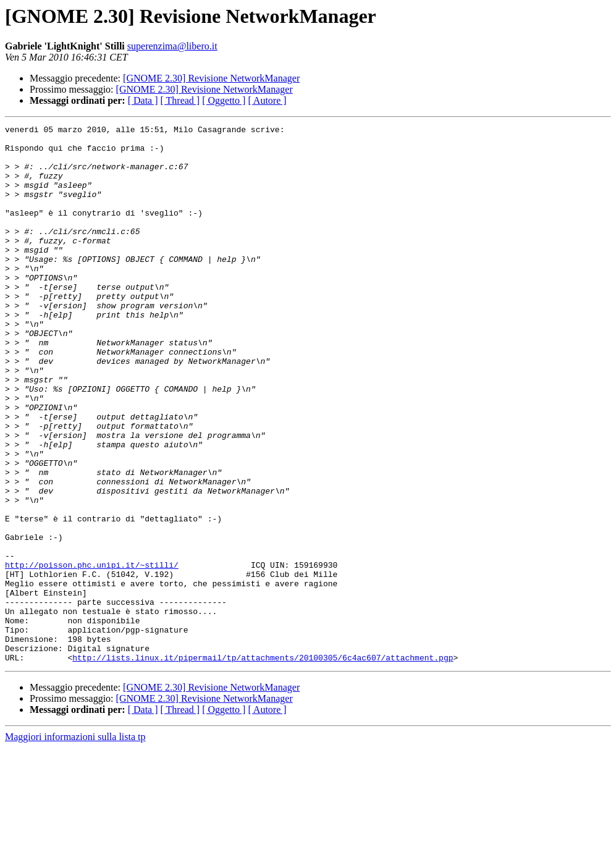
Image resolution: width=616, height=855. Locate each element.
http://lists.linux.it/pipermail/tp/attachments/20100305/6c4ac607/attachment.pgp (263, 765)
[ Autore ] (267, 100)
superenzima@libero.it (172, 46)
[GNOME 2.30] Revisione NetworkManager (211, 78)
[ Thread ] (180, 100)
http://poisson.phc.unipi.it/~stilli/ (92, 654)
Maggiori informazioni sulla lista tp (75, 844)
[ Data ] (143, 100)
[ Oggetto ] (224, 100)
